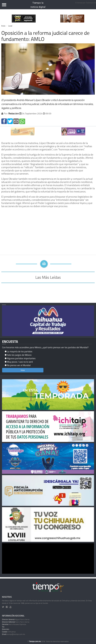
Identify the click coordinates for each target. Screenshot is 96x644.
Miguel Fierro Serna (16, 619)
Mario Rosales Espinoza (14, 624)
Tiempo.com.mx (35, 641)
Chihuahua (9, 632)
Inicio (3, 26)
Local (10, 26)
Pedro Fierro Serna (16, 622)
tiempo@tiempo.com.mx (14, 634)
